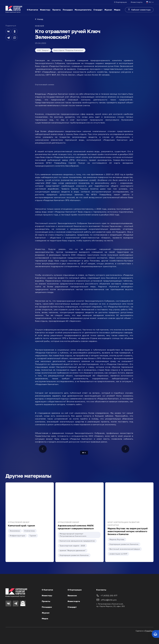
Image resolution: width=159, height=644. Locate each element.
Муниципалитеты (83, 10)
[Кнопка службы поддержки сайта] (155, 634)
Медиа (117, 10)
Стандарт (98, 10)
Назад (39, 19)
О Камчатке (32, 10)
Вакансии (72, 595)
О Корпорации (121, 2)
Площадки (68, 10)
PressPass (149, 631)
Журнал (108, 10)
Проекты (57, 10)
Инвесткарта (137, 2)
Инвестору (45, 10)
